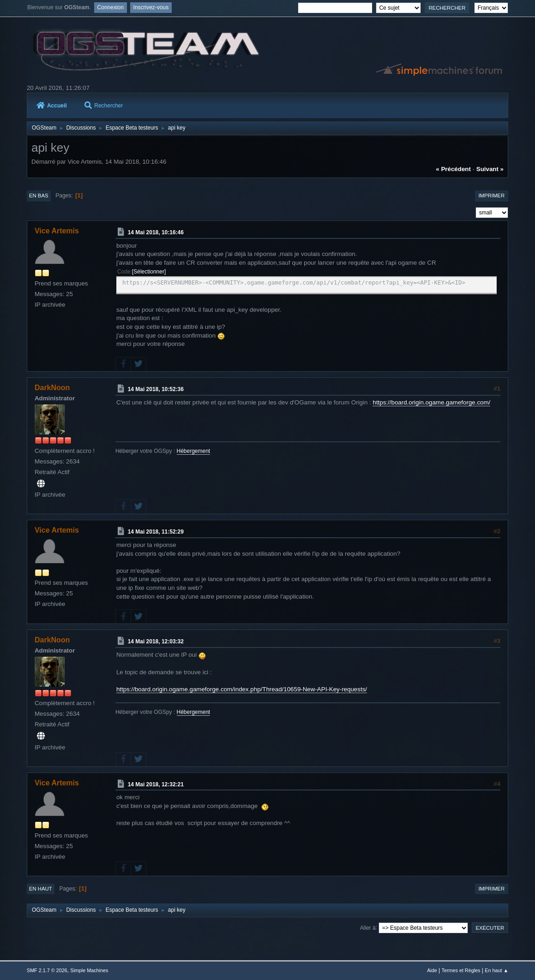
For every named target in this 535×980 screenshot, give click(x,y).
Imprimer (491, 196)
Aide (432, 970)
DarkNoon (52, 388)
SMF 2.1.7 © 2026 (47, 970)
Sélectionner (149, 272)
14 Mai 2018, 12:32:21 (156, 784)
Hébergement (194, 451)
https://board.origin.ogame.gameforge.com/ (431, 402)
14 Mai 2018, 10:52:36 (156, 389)
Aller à (368, 927)
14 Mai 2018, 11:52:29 (156, 532)
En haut (41, 889)
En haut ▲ (496, 970)
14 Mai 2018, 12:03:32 (156, 641)
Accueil (52, 106)
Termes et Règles (461, 970)
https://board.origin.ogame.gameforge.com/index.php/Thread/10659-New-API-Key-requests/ (242, 689)
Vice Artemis (57, 231)
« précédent (453, 169)
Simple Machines (89, 970)
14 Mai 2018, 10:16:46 (156, 232)
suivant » (490, 169)
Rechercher (104, 106)
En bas (39, 196)
